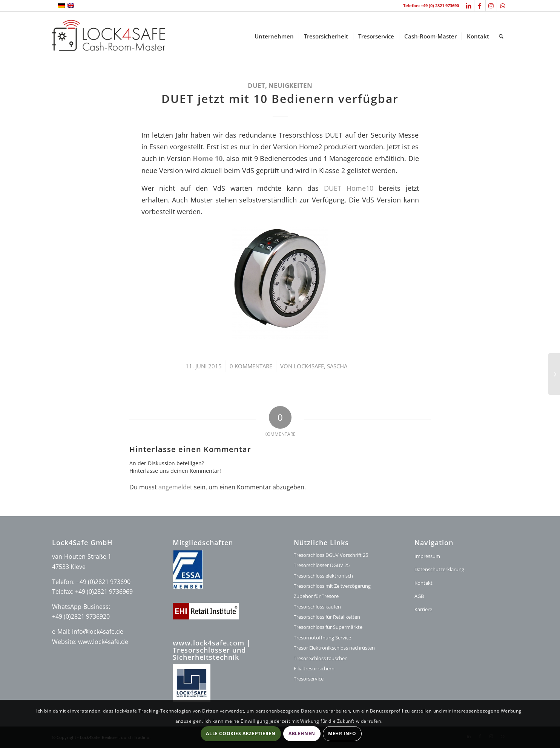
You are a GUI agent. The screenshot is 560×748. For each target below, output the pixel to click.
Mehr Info (342, 733)
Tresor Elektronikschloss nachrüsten (334, 648)
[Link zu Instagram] (491, 6)
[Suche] (501, 36)
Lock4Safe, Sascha (321, 366)
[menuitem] (274, 36)
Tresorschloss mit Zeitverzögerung (332, 586)
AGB (419, 596)
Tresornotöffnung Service (322, 638)
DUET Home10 (351, 188)
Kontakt (423, 583)
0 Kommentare (251, 366)
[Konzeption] (554, 374)
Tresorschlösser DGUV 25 (322, 565)
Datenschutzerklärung (439, 569)
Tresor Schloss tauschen (321, 658)
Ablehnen (302, 733)
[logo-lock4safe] (109, 36)
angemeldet (175, 487)
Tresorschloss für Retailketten (327, 617)
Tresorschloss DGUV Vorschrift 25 (331, 555)
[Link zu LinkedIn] (469, 6)
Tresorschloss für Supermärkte (328, 627)
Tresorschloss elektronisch (323, 576)
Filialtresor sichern (314, 668)
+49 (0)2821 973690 (103, 582)
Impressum (427, 556)
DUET (256, 85)
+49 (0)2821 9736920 (81, 616)
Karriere (423, 609)
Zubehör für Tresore (316, 596)
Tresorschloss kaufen (317, 607)
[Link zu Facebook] (480, 6)
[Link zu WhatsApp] (503, 6)
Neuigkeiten (290, 85)
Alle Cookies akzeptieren (241, 733)
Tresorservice (309, 679)
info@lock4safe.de (98, 632)
